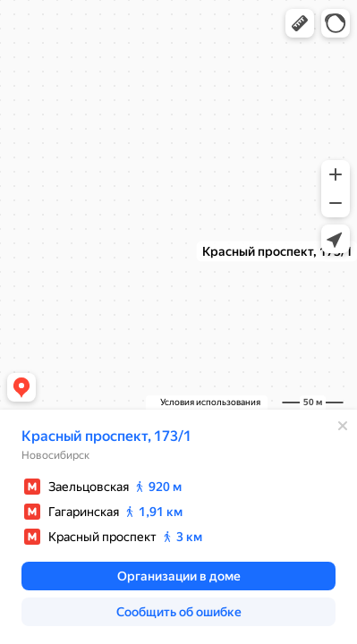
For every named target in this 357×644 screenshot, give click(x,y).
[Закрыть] (343, 426)
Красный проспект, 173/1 (106, 436)
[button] (300, 23)
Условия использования (210, 402)
